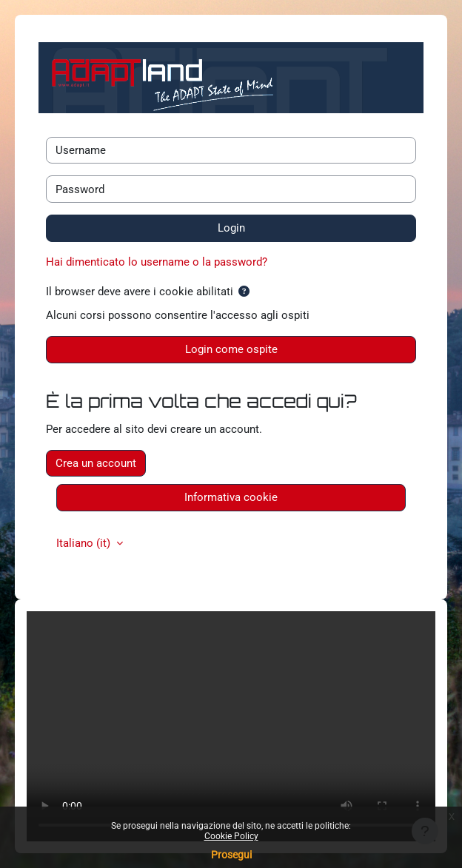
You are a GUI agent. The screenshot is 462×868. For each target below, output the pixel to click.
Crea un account (96, 463)
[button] (244, 292)
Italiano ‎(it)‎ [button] (85, 543)
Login (231, 228)
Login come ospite (231, 349)
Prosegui (231, 855)
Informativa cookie (231, 497)
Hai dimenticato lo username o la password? (157, 262)
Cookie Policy (231, 836)
